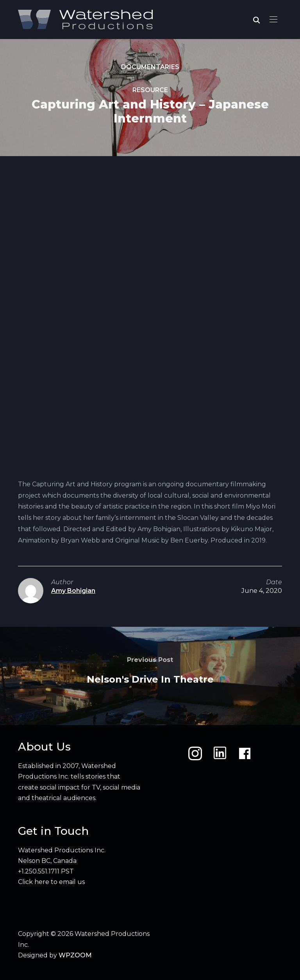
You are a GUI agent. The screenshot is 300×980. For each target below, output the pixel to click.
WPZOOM (75, 955)
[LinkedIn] (220, 753)
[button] (273, 20)
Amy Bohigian (73, 591)
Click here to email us (51, 882)
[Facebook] (245, 753)
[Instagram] (195, 753)
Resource (150, 90)
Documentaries (150, 67)
